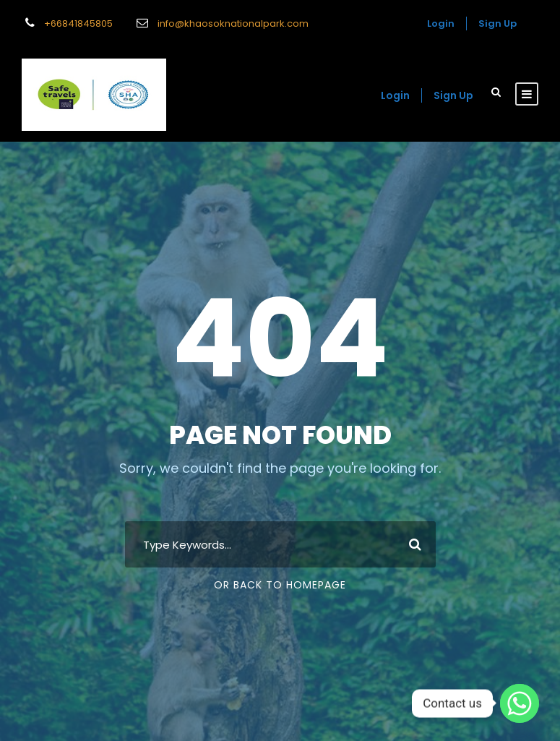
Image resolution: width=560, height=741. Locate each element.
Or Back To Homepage (280, 585)
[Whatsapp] (520, 703)
